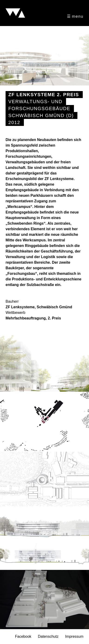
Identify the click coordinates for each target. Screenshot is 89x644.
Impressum (74, 637)
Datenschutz (48, 637)
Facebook (23, 637)
